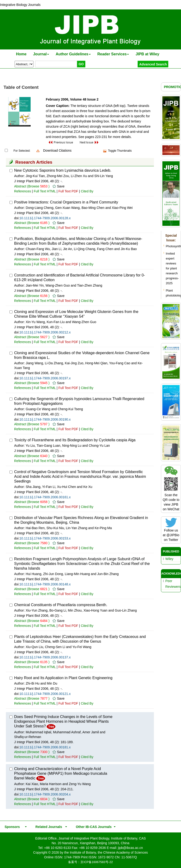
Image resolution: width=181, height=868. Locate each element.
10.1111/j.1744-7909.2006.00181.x (45, 747)
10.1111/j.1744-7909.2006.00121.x (45, 694)
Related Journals (48, 827)
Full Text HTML (45, 191)
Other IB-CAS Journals (92, 827)
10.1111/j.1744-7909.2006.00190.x (45, 419)
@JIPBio (173, 535)
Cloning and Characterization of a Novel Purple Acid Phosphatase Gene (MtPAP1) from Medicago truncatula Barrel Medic (61, 773)
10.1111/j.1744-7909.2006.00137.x (45, 657)
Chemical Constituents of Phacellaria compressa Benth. (61, 605)
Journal (41, 54)
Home (21, 54)
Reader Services (113, 54)
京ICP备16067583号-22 (97, 862)
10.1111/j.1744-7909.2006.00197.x (45, 378)
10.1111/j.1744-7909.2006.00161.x (45, 497)
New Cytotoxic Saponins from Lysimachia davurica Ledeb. (63, 170)
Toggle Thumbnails (120, 151)
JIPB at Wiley (147, 54)
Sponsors (11, 827)
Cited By (87, 191)
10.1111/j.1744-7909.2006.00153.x (45, 538)
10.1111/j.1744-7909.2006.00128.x (45, 218)
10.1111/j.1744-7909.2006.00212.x (45, 332)
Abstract (20, 186)
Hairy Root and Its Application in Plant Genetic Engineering (63, 678)
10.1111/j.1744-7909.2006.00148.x (45, 584)
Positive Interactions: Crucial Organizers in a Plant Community (66, 202)
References (23, 191)
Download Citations (57, 150)
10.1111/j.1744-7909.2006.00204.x (45, 794)
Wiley (169, 559)
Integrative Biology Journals (20, 5)
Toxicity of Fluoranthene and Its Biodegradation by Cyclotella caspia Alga (75, 440)
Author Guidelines (73, 54)
